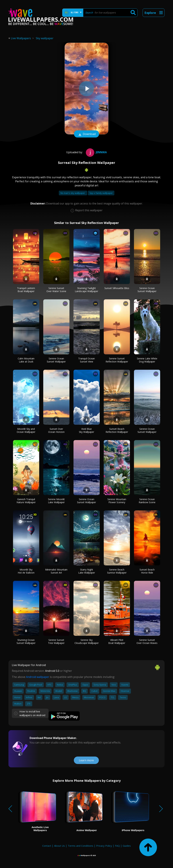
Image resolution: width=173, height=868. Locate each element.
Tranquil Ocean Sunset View (86, 360)
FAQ (117, 846)
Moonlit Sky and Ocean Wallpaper (26, 430)
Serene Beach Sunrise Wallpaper (117, 571)
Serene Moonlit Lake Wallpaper (56, 501)
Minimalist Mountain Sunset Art (56, 571)
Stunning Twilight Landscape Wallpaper (86, 290)
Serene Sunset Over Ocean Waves (147, 641)
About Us (59, 846)
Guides (127, 846)
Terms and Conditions (81, 846)
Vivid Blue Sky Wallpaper (86, 430)
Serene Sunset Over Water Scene (56, 290)
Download (86, 134)
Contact (47, 846)
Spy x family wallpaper (101, 193)
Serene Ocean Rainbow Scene (147, 501)
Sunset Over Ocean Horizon (56, 430)
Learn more (86, 760)
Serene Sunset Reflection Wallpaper (117, 360)
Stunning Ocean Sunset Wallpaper (26, 641)
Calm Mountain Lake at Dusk (26, 360)
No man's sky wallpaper (73, 193)
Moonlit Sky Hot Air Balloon (26, 571)
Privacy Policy (104, 846)
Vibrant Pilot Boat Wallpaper (117, 641)
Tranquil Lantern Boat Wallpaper (26, 290)
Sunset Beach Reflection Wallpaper (117, 430)
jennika (96, 152)
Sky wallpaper (45, 38)
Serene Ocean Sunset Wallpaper (147, 290)
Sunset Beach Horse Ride (147, 571)
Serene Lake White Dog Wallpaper (147, 360)
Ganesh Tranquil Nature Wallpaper (26, 501)
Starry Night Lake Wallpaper (87, 571)
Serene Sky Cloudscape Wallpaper (87, 641)
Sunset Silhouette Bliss (117, 288)
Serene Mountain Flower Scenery (117, 501)
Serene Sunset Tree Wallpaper (56, 641)
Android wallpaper (38, 677)
